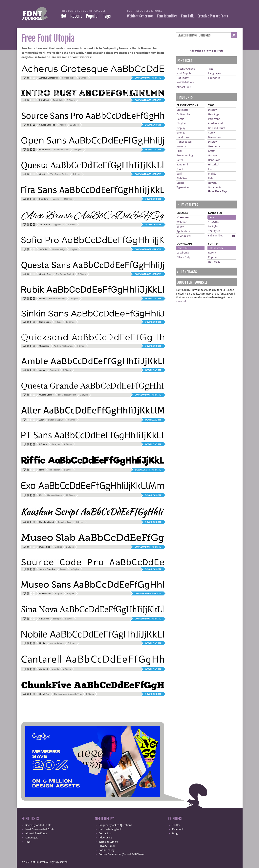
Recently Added (186, 69)
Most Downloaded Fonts (40, 829)
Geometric (214, 146)
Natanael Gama (54, 495)
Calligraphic (183, 114)
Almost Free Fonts (36, 833)
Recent (76, 16)
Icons (211, 169)
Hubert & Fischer (57, 299)
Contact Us (105, 833)
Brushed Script (217, 128)
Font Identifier (167, 16)
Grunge (181, 133)
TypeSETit (59, 225)
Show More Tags (217, 191)
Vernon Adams (57, 643)
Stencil (181, 183)
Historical (214, 165)
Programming (185, 156)
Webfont (182, 222)
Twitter (176, 825)
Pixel (179, 151)
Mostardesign (59, 249)
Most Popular (184, 73)
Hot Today (183, 78)
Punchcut (54, 370)
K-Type (58, 322)
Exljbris (58, 547)
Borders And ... (217, 124)
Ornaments (215, 187)
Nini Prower (54, 470)
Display (181, 128)
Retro (180, 160)
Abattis (55, 669)
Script (180, 169)
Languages (214, 73)
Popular (92, 16)
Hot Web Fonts (185, 83)
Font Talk (187, 16)
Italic (211, 178)
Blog (175, 833)
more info (182, 301)
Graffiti (212, 151)
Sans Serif (182, 165)
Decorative (214, 137)
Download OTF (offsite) (148, 78)
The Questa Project (59, 174)
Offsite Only (183, 257)
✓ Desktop (183, 218)
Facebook (178, 829)
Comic (180, 119)
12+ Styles (214, 231)
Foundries (214, 78)
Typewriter (183, 187)
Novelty (181, 146)
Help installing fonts (111, 829)
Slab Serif (182, 178)
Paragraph (214, 119)
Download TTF (153, 150)
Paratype (56, 444)
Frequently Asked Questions (115, 825)
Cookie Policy (107, 850)
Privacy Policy (107, 846)
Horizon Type (68, 78)
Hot (64, 16)
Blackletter (183, 110)
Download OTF (153, 125)
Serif (179, 174)
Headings (214, 114)
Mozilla (56, 199)
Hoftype (57, 619)
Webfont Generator (140, 16)
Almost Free (184, 87)
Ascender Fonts (62, 150)
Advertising (105, 838)
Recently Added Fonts (38, 825)
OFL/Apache (184, 236)
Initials (212, 174)
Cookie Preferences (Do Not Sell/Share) (122, 854)
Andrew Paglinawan (63, 346)
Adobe (63, 125)
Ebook (180, 227)
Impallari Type (65, 522)
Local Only (183, 253)
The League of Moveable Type (68, 694)
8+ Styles (213, 227)
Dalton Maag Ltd (56, 420)
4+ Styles (213, 222)
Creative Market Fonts (213, 16)
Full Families (216, 236)
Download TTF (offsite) (148, 470)
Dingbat (181, 124)
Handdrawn (183, 137)
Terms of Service (108, 842)
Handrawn (214, 160)
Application (183, 231)
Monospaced (184, 142)
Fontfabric (58, 100)
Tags (107, 16)
